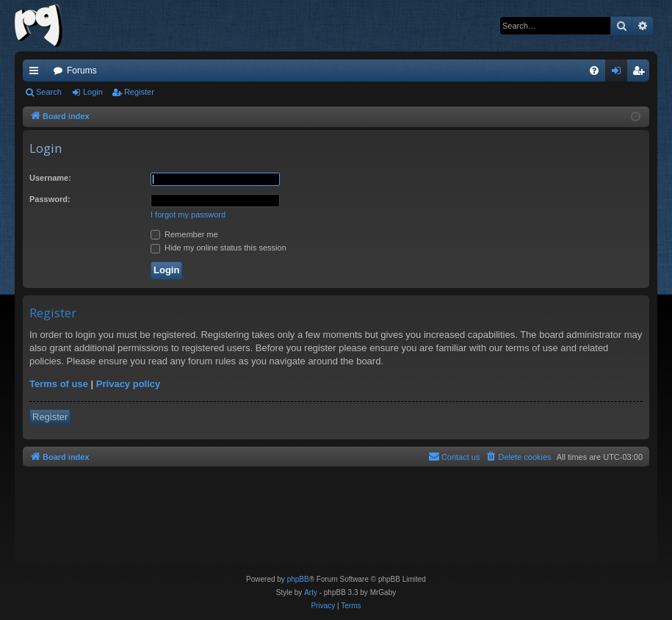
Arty (311, 592)
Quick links (37, 73)
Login (93, 92)
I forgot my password (188, 215)
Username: (50, 178)
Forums (82, 71)
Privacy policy (128, 384)
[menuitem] (594, 71)
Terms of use (59, 384)
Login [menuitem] (619, 73)
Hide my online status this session (218, 248)
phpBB (298, 579)
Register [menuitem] (642, 73)
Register (139, 92)
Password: (50, 199)
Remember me (184, 234)
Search (49, 92)
